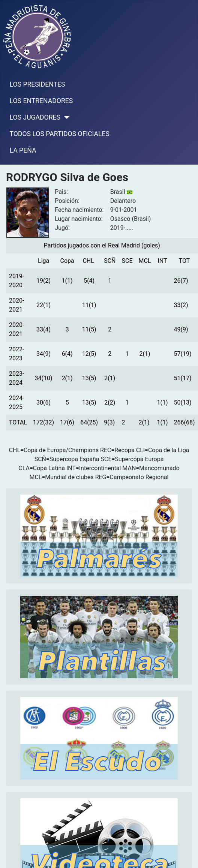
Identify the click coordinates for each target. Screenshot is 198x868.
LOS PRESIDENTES (37, 84)
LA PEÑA (23, 150)
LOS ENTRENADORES (41, 101)
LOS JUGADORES (35, 117)
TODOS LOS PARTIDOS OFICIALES (60, 134)
